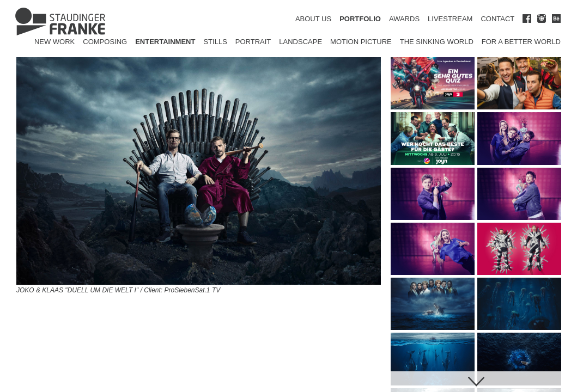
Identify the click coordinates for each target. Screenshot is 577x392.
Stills (215, 42)
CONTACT (497, 19)
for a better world (521, 42)
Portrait (253, 42)
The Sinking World (437, 42)
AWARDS (404, 19)
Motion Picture (361, 42)
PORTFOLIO (360, 19)
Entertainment (165, 42)
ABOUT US (313, 19)
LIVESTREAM (450, 19)
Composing (105, 42)
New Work (54, 42)
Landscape (300, 42)
